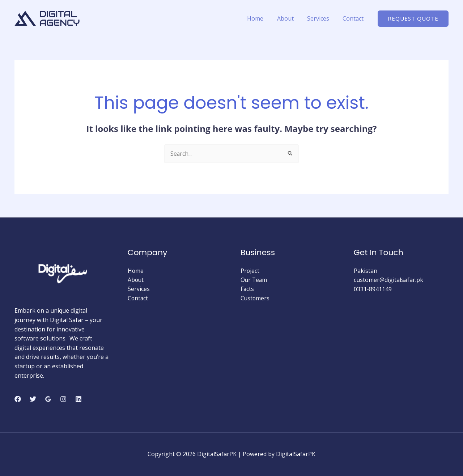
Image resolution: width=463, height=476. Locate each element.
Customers (255, 299)
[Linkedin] (78, 399)
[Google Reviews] (48, 399)
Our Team (254, 280)
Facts (247, 289)
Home (262, 18)
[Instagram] (63, 399)
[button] (413, 19)
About (290, 18)
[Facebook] (18, 399)
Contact (354, 18)
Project (250, 271)
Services (321, 18)
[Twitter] (33, 399)
